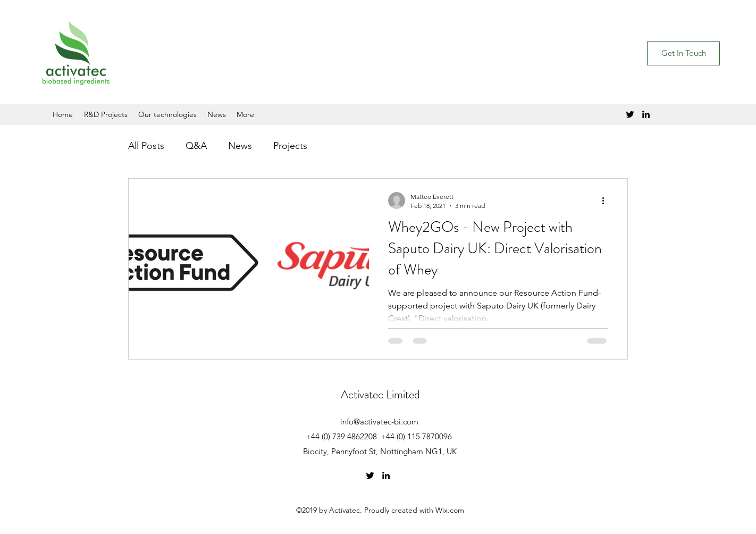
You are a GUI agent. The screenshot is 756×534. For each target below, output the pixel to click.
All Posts (146, 146)
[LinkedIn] (646, 114)
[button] (683, 53)
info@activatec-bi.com (379, 422)
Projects (290, 146)
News (240, 146)
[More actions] (607, 201)
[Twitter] (630, 114)
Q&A (196, 146)
